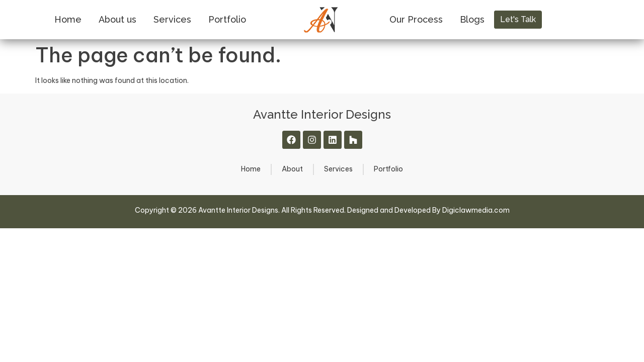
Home (68, 19)
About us (117, 19)
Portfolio (227, 19)
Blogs (472, 19)
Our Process (416, 19)
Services (172, 19)
